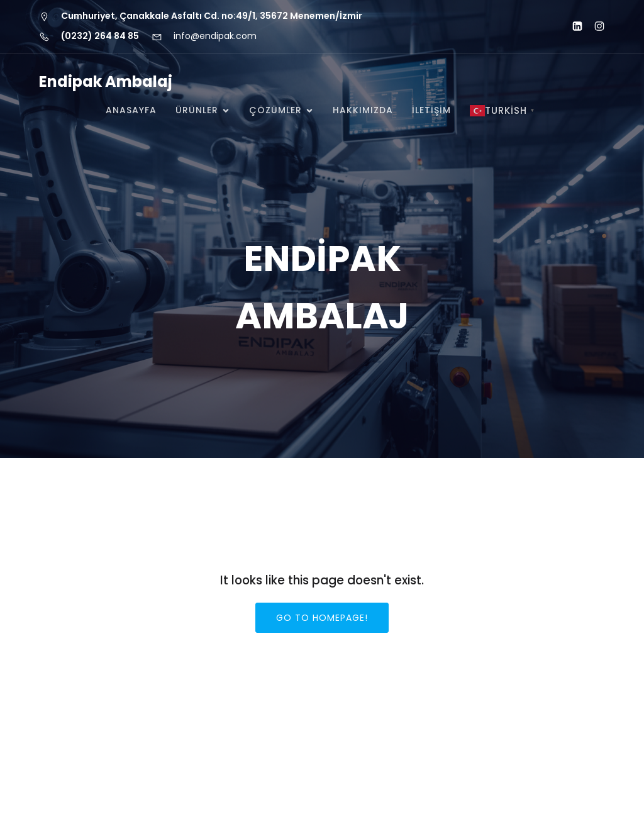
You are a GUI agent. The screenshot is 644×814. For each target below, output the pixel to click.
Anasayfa (131, 110)
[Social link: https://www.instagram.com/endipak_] (594, 26)
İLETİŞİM (431, 110)
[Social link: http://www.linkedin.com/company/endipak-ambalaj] (572, 26)
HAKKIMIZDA (363, 110)
